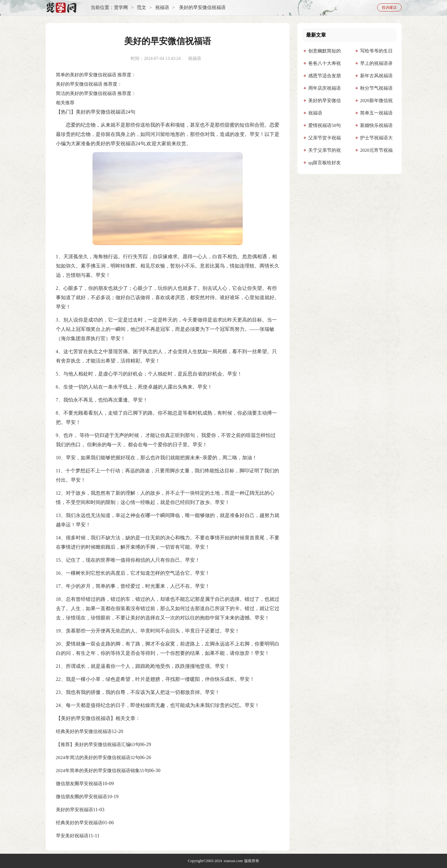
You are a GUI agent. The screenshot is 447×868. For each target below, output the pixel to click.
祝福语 (162, 8)
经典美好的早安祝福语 (79, 823)
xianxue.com (233, 861)
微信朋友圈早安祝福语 (79, 784)
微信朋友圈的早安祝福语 (81, 797)
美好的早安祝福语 (74, 810)
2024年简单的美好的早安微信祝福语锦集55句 (102, 771)
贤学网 (121, 8)
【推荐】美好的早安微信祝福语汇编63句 (98, 744)
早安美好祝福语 (72, 836)
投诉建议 (389, 7)
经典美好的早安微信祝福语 (84, 731)
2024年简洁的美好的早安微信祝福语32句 (98, 758)
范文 (142, 8)
